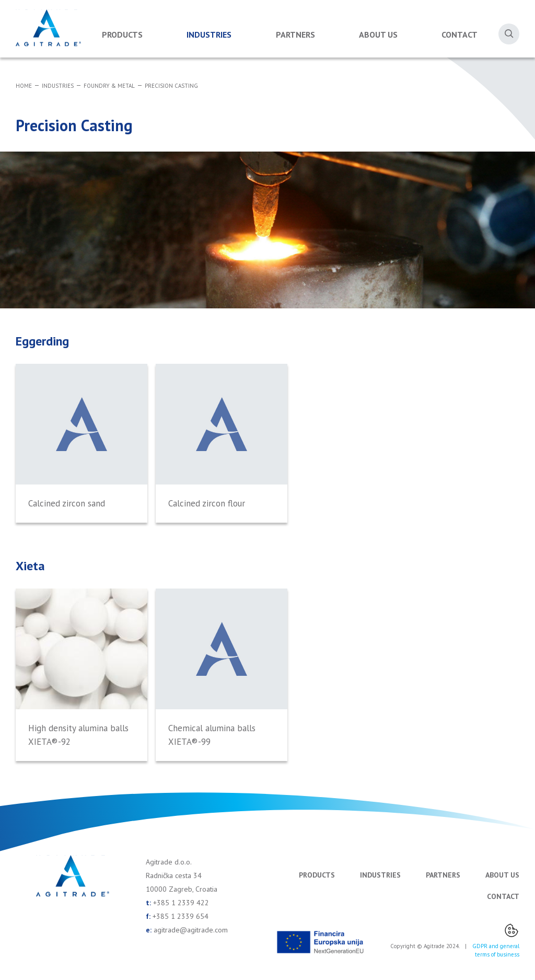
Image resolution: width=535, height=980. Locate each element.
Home (24, 86)
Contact (460, 34)
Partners (295, 34)
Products (122, 34)
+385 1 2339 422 (181, 903)
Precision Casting (171, 86)
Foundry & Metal (109, 86)
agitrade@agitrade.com (191, 930)
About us (378, 34)
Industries (209, 34)
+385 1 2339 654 (181, 916)
